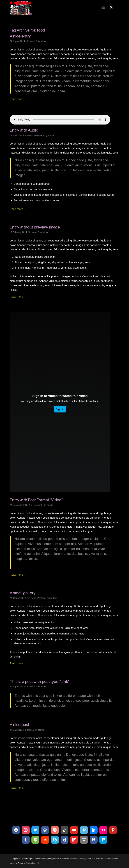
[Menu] (103, 7)
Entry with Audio (24, 130)
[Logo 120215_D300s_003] (54, 7)
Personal (38, 136)
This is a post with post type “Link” (39, 682)
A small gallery (23, 593)
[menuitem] (104, 7)
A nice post (19, 725)
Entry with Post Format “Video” (36, 500)
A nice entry (20, 36)
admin (43, 41)
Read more (18, 99)
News (32, 41)
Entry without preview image (35, 227)
